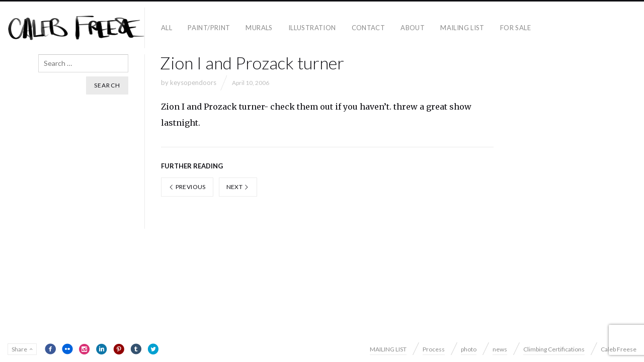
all (167, 28)
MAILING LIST (462, 28)
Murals (259, 28)
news (500, 349)
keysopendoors (193, 82)
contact (369, 28)
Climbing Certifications (554, 349)
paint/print (209, 28)
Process (434, 349)
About (413, 28)
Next (238, 187)
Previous (187, 187)
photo (469, 349)
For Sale (515, 28)
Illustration (312, 28)
